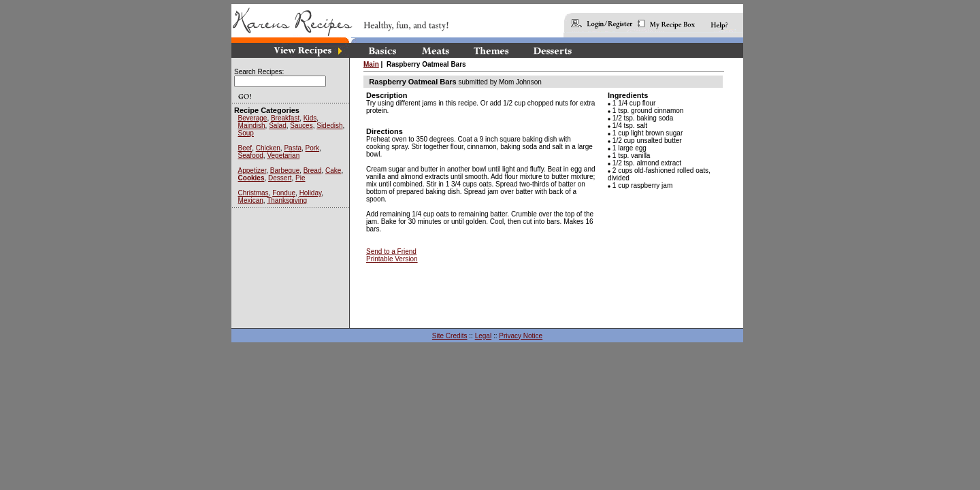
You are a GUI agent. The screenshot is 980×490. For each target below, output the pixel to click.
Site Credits (450, 336)
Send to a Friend (391, 251)
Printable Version (392, 259)
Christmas (254, 193)
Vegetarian (283, 156)
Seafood (251, 156)
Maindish (252, 126)
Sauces (301, 126)
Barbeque (285, 170)
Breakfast (285, 118)
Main (371, 64)
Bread (313, 170)
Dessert (280, 178)
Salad (278, 126)
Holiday (311, 193)
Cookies (251, 178)
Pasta (293, 148)
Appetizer (252, 170)
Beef (245, 148)
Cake (333, 170)
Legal (483, 336)
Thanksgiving (287, 200)
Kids (310, 118)
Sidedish (329, 126)
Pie (300, 178)
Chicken (268, 148)
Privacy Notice (521, 336)
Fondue (284, 193)
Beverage (253, 118)
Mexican (251, 200)
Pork (313, 148)
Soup (246, 133)
